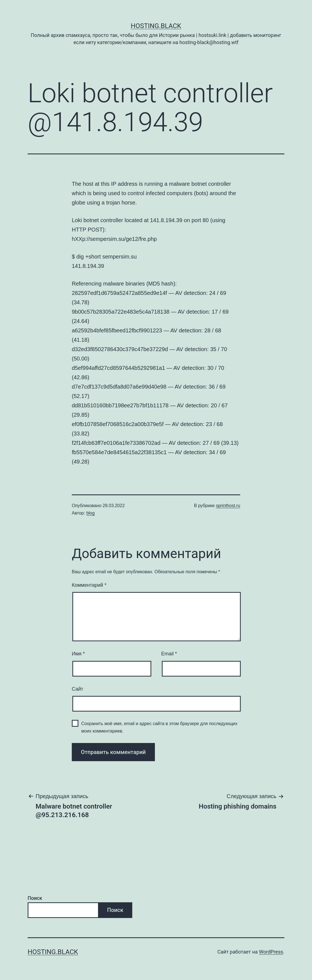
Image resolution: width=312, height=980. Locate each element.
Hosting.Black (156, 26)
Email (169, 654)
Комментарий (89, 585)
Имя (78, 654)
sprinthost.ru (228, 506)
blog (91, 513)
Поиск (35, 898)
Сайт (78, 689)
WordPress (271, 952)
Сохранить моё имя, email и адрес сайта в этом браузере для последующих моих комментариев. (159, 727)
